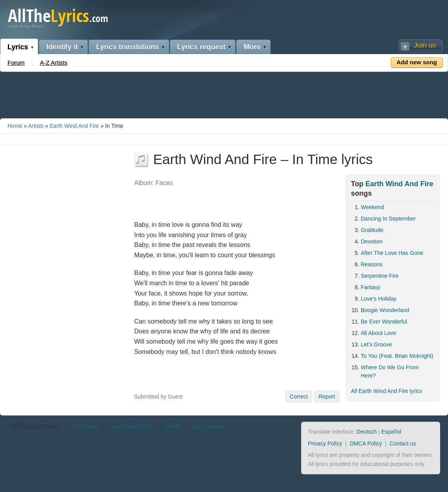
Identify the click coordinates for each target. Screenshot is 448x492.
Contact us (403, 443)
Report (327, 397)
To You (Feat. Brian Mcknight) (397, 356)
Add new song (417, 62)
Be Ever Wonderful (384, 322)
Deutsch (366, 432)
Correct (299, 397)
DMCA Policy (366, 443)
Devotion (372, 241)
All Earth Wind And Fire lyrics (387, 391)
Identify (172, 427)
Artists (36, 126)
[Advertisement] (224, 94)
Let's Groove (376, 344)
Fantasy (371, 287)
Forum (16, 63)
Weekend (372, 207)
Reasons (372, 264)
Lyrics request (201, 47)
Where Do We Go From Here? (390, 371)
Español (391, 432)
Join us (425, 45)
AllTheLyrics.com (35, 426)
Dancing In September (388, 219)
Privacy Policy (325, 443)
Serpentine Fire (380, 276)
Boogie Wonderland (385, 310)
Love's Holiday (379, 299)
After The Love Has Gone (392, 253)
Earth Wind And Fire (74, 126)
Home (15, 126)
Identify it (62, 47)
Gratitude (372, 230)
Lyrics (18, 47)
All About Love (379, 333)
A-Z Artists (53, 63)
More (252, 47)
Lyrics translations (127, 47)
